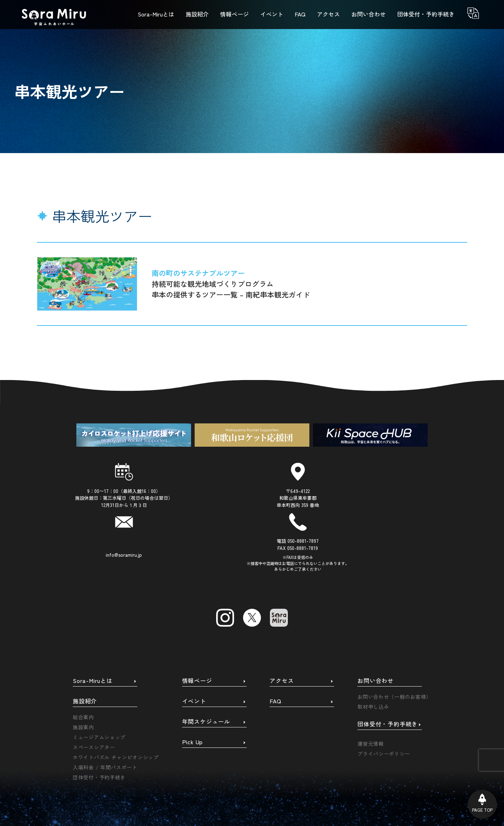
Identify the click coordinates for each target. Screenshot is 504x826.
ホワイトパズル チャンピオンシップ (116, 702)
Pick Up (193, 687)
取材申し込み (373, 651)
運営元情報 (371, 688)
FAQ (275, 646)
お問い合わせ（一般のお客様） (394, 641)
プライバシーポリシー (384, 698)
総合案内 (83, 662)
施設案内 (83, 672)
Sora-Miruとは (93, 626)
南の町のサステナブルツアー (198, 273)
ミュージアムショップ (99, 682)
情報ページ (197, 626)
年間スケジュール (206, 666)
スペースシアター (94, 692)
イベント (194, 646)
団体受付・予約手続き (99, 722)
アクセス (282, 626)
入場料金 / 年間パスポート (105, 712)
